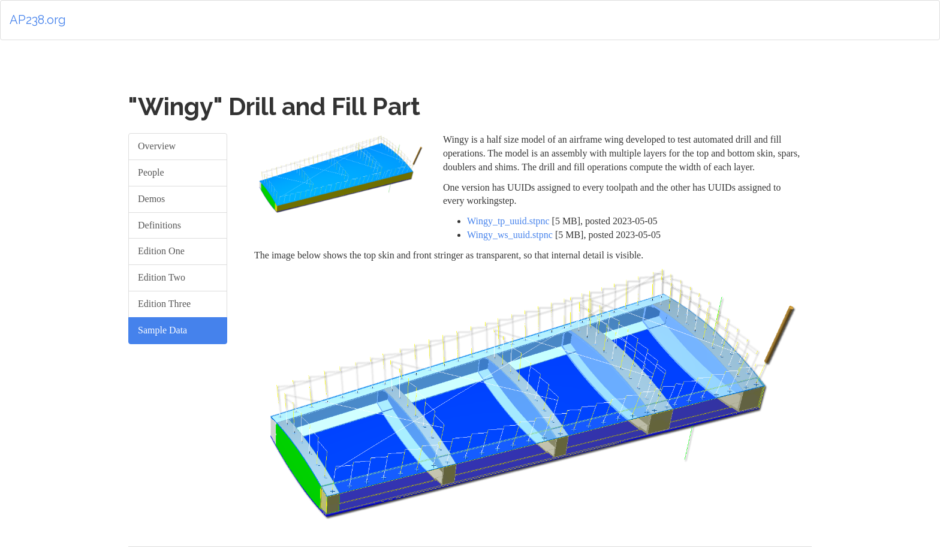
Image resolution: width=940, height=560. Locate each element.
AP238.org (38, 20)
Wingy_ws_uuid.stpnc (510, 235)
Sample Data (162, 330)
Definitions (159, 225)
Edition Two (162, 277)
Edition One (161, 251)
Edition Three (164, 304)
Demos (151, 199)
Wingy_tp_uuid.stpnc (508, 221)
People (151, 172)
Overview (157, 146)
